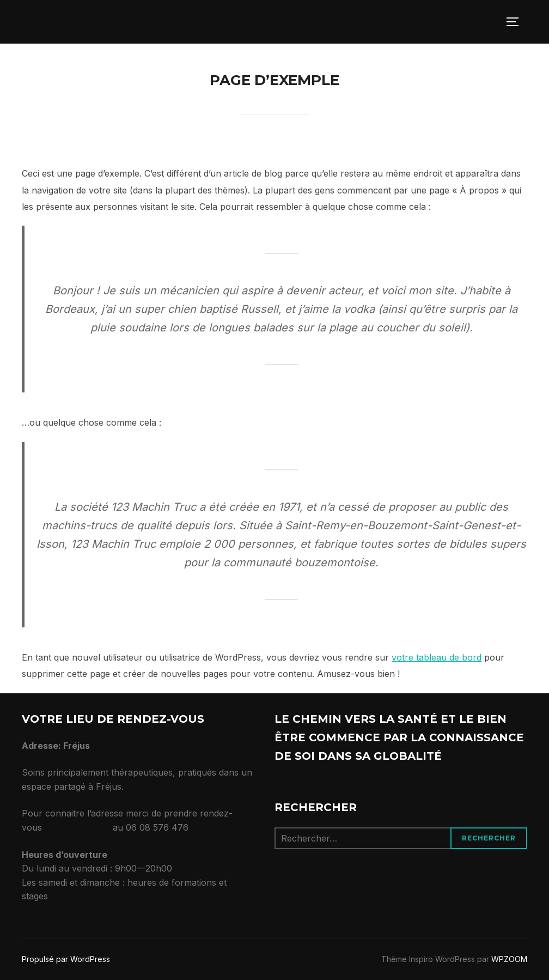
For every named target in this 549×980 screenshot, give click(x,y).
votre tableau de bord (437, 657)
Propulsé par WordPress (66, 959)
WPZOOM (509, 959)
